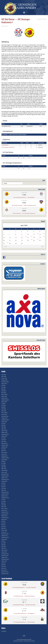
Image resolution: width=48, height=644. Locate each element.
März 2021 (4, 451)
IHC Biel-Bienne (5, 145)
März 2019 (4, 490)
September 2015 (5, 559)
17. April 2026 (24, 609)
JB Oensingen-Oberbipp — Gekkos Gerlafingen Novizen (24, 205)
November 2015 (5, 556)
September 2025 (5, 382)
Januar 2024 (4, 414)
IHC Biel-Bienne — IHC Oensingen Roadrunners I (16, 21)
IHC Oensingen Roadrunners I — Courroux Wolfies (24, 622)
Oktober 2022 (4, 433)
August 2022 (4, 436)
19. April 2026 (24, 591)
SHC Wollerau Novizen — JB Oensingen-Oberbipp (24, 596)
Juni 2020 (3, 463)
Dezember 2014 (5, 572)
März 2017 (4, 528)
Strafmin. (31, 156)
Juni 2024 (3, 405)
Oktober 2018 (4, 496)
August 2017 (4, 519)
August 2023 (4, 422)
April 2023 (4, 427)
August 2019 (4, 481)
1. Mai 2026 (24, 208)
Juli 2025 (3, 385)
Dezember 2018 (5, 492)
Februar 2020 (4, 471)
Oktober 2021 (4, 447)
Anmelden (4, 631)
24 (28, 240)
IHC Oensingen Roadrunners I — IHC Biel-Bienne (24, 197)
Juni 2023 (3, 423)
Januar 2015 (4, 570)
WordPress (21, 641)
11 (34, 234)
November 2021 (5, 445)
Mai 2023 (3, 425)
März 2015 (4, 568)
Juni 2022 (3, 438)
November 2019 (5, 476)
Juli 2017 (3, 521)
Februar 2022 (4, 443)
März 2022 (4, 442)
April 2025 (4, 391)
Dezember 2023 (5, 416)
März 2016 (4, 548)
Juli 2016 (3, 541)
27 (4, 243)
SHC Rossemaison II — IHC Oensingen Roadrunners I (24, 213)
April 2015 (4, 566)
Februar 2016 (4, 550)
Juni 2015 (3, 563)
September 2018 (5, 498)
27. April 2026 (24, 201)
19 (40, 237)
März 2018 (4, 507)
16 (22, 237)
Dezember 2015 (5, 554)
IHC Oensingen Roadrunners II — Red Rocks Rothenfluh (24, 587)
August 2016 (4, 539)
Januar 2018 (4, 510)
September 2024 (5, 400)
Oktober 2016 (4, 536)
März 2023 (4, 429)
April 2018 (4, 505)
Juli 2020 (3, 461)
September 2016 (5, 537)
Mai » (43, 246)
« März (6, 246)
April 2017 (4, 527)
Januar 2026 (4, 378)
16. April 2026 (24, 617)
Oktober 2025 (4, 380)
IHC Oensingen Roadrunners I (8, 147)
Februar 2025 (4, 394)
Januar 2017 (4, 532)
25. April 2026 (24, 193)
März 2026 (4, 376)
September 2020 (5, 458)
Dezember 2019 (5, 474)
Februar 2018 (4, 509)
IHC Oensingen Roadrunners (24, 639)
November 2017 (5, 514)
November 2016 (5, 534)
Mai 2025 (3, 389)
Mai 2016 (3, 545)
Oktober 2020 (4, 456)
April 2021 (4, 449)
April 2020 (4, 467)
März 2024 (4, 411)
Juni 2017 (3, 523)
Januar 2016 (4, 552)
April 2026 (4, 375)
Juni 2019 (3, 485)
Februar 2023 (4, 431)
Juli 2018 (3, 499)
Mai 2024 (3, 407)
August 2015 (4, 561)
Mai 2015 (3, 565)
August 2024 (4, 402)
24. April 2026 (24, 583)
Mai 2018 (3, 503)
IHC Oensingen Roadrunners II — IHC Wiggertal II (24, 613)
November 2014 (5, 574)
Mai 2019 (3, 487)
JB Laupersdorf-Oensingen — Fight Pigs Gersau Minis (24, 605)
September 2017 (5, 518)
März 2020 (4, 469)
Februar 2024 (4, 413)
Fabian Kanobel (5, 26)
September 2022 (5, 434)
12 (40, 234)
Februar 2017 (4, 530)
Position (4, 156)
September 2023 (5, 420)
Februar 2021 (4, 452)
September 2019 (5, 480)
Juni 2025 (3, 387)
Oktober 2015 (4, 557)
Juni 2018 (3, 501)
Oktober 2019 (4, 478)
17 (28, 237)
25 (34, 240)
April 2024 (4, 409)
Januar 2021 (4, 454)
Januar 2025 (4, 396)
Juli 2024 (3, 404)
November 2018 (5, 494)
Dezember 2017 (5, 512)
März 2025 (4, 393)
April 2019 (4, 489)
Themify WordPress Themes (29, 641)
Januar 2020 (4, 472)
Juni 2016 (3, 543)
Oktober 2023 (4, 418)
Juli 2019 (3, 483)
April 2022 (4, 440)
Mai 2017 (3, 525)
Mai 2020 (3, 465)
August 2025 (4, 384)
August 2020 (4, 460)
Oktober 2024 (4, 398)
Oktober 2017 (4, 516)
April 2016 (4, 547)
